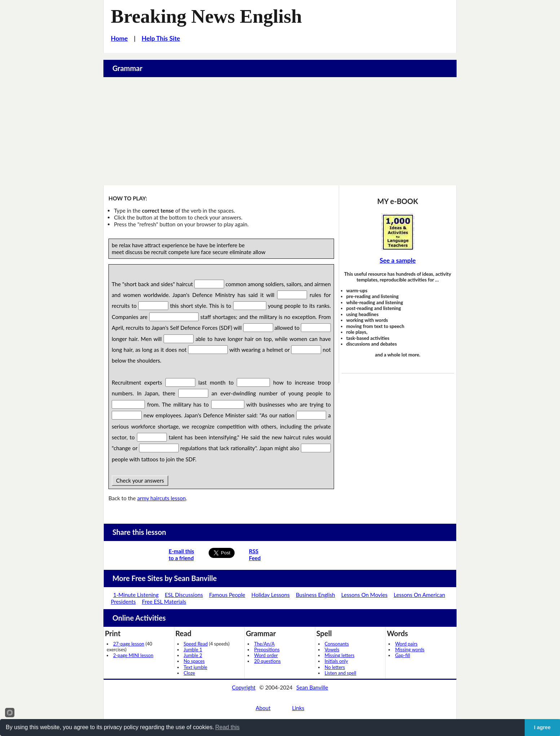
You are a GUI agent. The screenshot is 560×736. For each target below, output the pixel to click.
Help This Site (161, 38)
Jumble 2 (193, 655)
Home (119, 38)
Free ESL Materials (164, 602)
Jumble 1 (193, 649)
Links (298, 708)
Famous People (227, 595)
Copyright (244, 687)
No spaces (194, 661)
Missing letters (340, 655)
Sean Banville (312, 687)
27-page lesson (129, 644)
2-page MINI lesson (133, 655)
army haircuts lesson (162, 498)
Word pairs (406, 644)
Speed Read (196, 644)
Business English (315, 595)
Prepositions (267, 649)
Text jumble (196, 667)
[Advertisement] (280, 131)
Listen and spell (341, 673)
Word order (266, 655)
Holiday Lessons (271, 595)
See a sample (397, 260)
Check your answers (140, 480)
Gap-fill (403, 655)
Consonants (337, 644)
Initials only (336, 661)
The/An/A (264, 644)
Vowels (332, 649)
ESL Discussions (184, 595)
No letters (335, 667)
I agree (542, 727)
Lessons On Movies (364, 595)
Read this (227, 727)
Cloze (190, 673)
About (263, 708)
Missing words (410, 649)
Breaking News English (206, 16)
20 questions (267, 661)
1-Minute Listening (136, 595)
